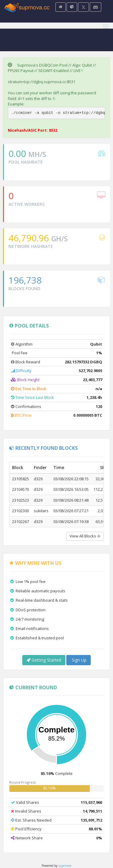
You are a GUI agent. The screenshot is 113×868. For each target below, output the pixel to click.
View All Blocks (85, 536)
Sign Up (78, 660)
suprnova (65, 866)
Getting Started (44, 660)
